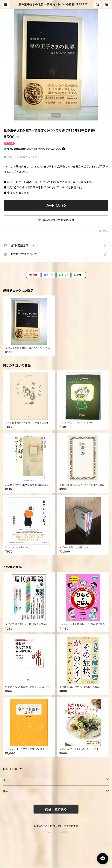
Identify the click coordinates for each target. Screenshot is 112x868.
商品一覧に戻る (56, 809)
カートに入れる (56, 205)
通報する (104, 231)
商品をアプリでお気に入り (56, 220)
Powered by (56, 832)
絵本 (6, 791)
